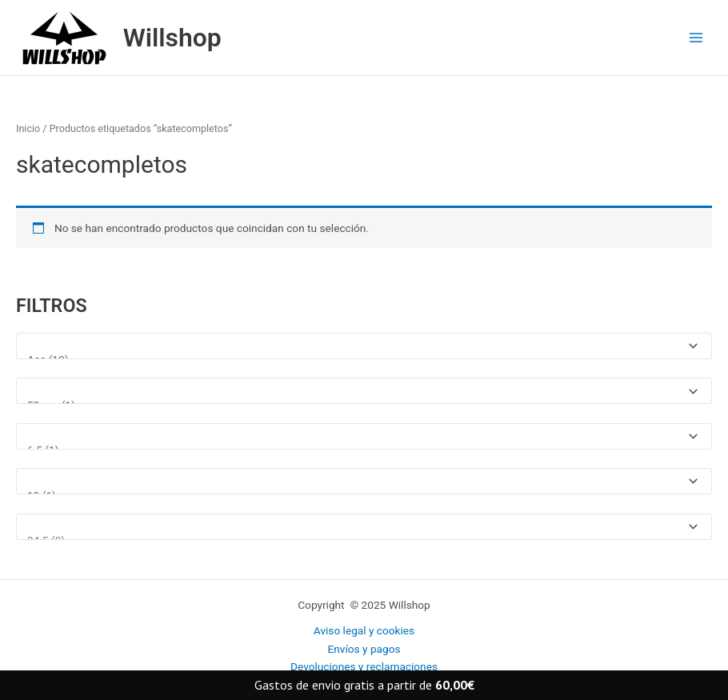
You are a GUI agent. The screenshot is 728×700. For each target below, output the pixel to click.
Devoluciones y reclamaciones (364, 666)
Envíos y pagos (364, 649)
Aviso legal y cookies (364, 630)
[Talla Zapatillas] (364, 527)
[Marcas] (364, 346)
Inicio (28, 128)
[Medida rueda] (364, 391)
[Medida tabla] (364, 436)
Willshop (172, 38)
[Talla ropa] (364, 481)
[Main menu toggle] (696, 38)
